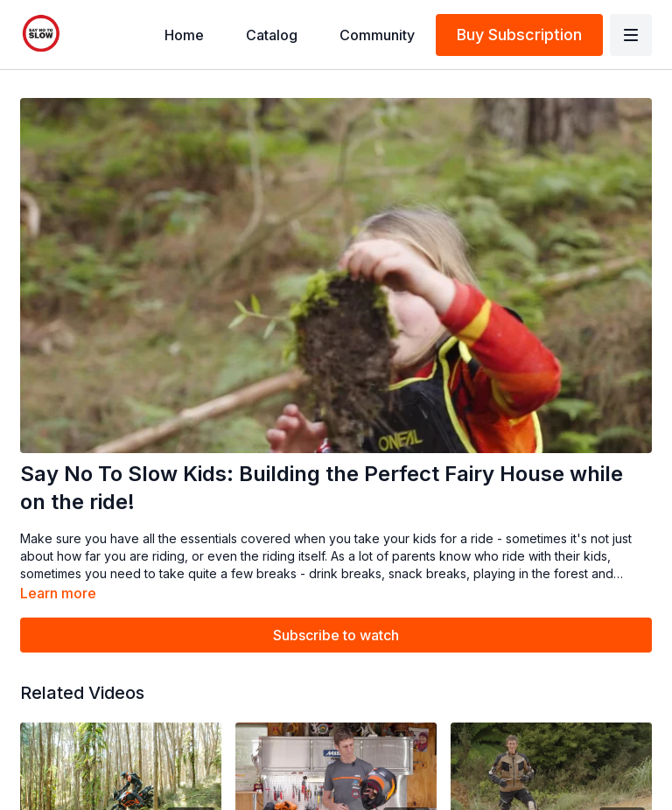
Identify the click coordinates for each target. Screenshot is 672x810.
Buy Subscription (519, 35)
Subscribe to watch (336, 635)
